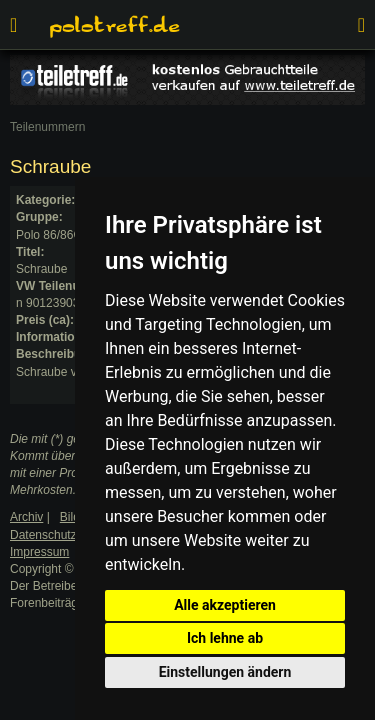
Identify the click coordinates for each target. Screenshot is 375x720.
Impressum (39, 552)
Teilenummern (47, 127)
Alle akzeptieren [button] (225, 605)
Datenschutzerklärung (68, 535)
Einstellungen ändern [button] (225, 672)
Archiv (26, 517)
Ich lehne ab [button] (225, 638)
